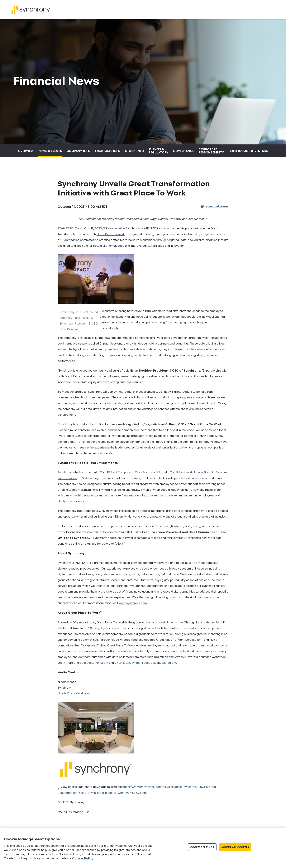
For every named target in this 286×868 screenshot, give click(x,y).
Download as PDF (214, 209)
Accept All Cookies (235, 847)
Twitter (136, 665)
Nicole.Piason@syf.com (74, 696)
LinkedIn (124, 665)
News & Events (50, 153)
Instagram (169, 665)
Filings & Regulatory (158, 153)
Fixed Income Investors (248, 153)
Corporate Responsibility (211, 153)
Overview (26, 153)
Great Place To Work (111, 236)
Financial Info (108, 153)
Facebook (149, 665)
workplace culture (171, 624)
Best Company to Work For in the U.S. (136, 474)
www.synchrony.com (133, 605)
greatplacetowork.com (93, 665)
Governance (183, 153)
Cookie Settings (202, 847)
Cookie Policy (83, 858)
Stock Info (134, 153)
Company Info (79, 153)
